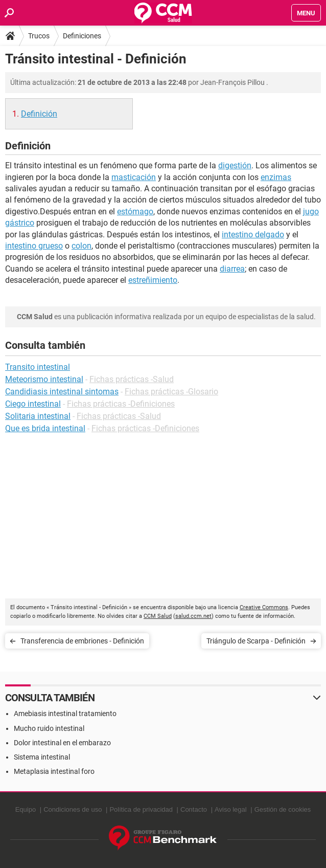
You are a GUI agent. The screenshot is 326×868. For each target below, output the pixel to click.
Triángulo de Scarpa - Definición (256, 641)
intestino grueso (34, 246)
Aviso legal (231, 809)
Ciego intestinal (33, 404)
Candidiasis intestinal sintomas (62, 392)
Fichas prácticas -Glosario (171, 392)
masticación (134, 177)
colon (81, 246)
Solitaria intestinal (38, 416)
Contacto (194, 809)
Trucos (39, 36)
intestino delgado (253, 235)
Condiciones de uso (73, 809)
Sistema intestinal (42, 757)
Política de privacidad (141, 809)
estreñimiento (153, 280)
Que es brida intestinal (45, 428)
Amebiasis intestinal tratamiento (65, 714)
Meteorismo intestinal (44, 379)
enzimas (276, 177)
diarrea (232, 269)
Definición (39, 114)
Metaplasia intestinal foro (54, 771)
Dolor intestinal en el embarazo (62, 743)
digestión (235, 165)
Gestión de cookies (283, 809)
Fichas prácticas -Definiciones (121, 404)
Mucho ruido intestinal (49, 728)
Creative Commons (264, 607)
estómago (135, 212)
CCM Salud (158, 616)
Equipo (26, 809)
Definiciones (82, 36)
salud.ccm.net (193, 616)
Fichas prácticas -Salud (132, 379)
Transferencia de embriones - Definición (82, 641)
